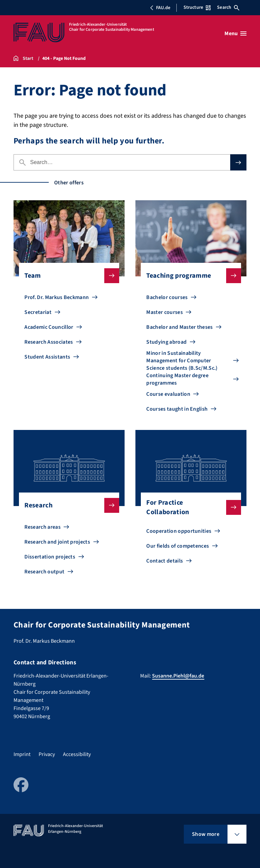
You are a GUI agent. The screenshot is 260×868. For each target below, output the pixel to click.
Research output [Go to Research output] (44, 572)
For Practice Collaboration (188, 507)
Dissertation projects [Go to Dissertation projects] (50, 557)
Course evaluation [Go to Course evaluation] (168, 394)
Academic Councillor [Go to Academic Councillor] (49, 327)
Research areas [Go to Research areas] (42, 527)
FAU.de (160, 8)
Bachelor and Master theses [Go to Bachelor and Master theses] (179, 327)
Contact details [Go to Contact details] (165, 561)
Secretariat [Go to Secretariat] (38, 312)
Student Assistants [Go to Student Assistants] (47, 357)
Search (228, 7)
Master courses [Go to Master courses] (164, 312)
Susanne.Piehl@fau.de (178, 676)
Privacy (47, 754)
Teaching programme (188, 276)
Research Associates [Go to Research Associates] (49, 342)
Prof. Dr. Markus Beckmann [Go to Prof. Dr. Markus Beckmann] (57, 297)
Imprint (22, 754)
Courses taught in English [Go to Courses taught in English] (177, 409)
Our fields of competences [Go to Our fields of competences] (178, 546)
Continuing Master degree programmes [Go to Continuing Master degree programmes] (177, 379)
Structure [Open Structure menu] (197, 7)
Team (66, 276)
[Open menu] (235, 33)
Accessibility (77, 754)
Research (66, 505)
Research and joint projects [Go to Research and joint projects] (57, 542)
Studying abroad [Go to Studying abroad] (166, 342)
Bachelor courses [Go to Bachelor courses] (167, 297)
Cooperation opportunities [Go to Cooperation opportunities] (179, 531)
